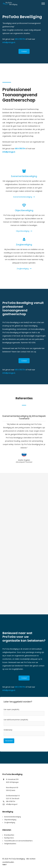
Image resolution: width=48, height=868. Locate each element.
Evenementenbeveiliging (24, 197)
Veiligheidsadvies (10, 844)
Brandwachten (9, 835)
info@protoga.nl (9, 42)
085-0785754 (20, 39)
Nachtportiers (9, 838)
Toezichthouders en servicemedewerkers (18, 841)
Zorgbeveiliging (24, 269)
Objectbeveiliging (24, 231)
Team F (4, 865)
